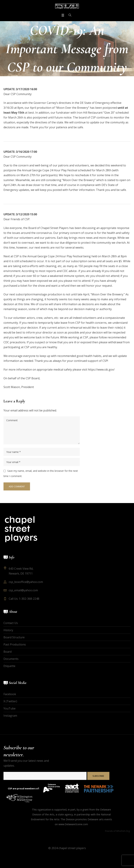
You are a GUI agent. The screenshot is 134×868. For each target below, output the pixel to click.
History (8, 630)
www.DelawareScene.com (73, 824)
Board (8, 652)
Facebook (10, 694)
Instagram (10, 716)
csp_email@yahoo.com (23, 590)
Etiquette (9, 666)
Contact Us (11, 623)
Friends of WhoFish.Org (117, 831)
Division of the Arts (43, 814)
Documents (11, 659)
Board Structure (14, 637)
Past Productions (15, 644)
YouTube (10, 708)
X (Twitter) (10, 701)
